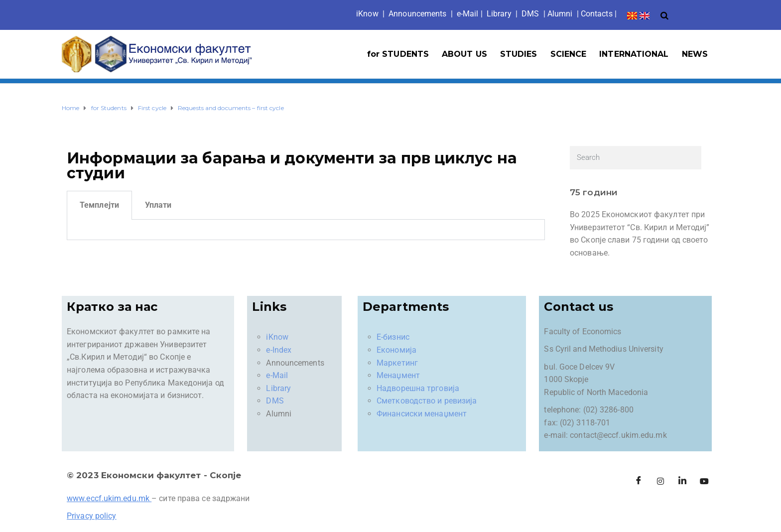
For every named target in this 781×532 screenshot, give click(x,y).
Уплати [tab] (158, 205)
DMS (530, 14)
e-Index (279, 350)
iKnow (277, 337)
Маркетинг (397, 363)
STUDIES (519, 54)
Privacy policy (91, 516)
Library (499, 14)
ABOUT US (464, 54)
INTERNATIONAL (634, 54)
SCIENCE (569, 54)
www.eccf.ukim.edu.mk (108, 498)
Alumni (560, 14)
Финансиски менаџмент (422, 414)
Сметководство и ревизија (427, 401)
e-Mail (277, 375)
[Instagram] (660, 481)
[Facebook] (639, 481)
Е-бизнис (393, 337)
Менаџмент (398, 375)
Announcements (417, 14)
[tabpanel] (306, 230)
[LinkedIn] (682, 481)
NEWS (695, 54)
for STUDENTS (398, 54)
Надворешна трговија (418, 388)
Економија (396, 350)
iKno (367, 14)
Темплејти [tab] (99, 205)
